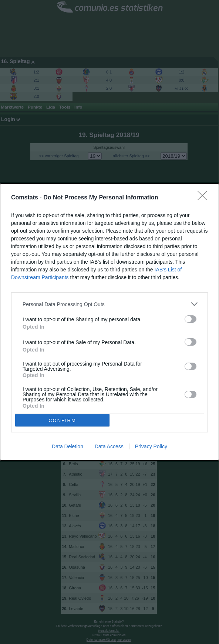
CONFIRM (62, 420)
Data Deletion (68, 446)
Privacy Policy (151, 446)
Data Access (109, 446)
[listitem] (109, 304)
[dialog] (109, 322)
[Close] (205, 198)
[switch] (191, 319)
